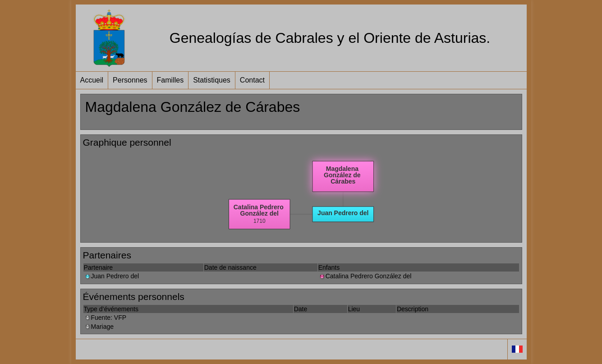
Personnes (130, 80)
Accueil (92, 80)
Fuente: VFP (105, 318)
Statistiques (212, 80)
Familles (170, 80)
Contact (252, 80)
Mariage (99, 327)
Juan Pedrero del (112, 276)
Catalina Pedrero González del (365, 276)
